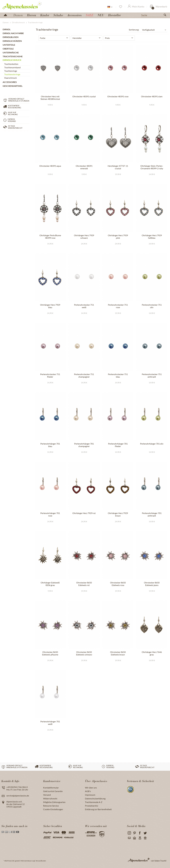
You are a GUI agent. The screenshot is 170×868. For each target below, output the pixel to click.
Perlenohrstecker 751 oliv (152, 306)
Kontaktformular (51, 788)
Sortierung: (134, 30)
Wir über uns (91, 788)
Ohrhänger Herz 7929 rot (84, 513)
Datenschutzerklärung (95, 798)
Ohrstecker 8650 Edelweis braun (118, 653)
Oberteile (8, 49)
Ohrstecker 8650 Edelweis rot (84, 584)
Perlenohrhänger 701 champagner (84, 445)
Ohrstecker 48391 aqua (50, 166)
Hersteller (77, 38)
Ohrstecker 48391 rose (118, 96)
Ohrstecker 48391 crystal (84, 96)
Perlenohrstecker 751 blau (118, 375)
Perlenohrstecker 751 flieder (50, 375)
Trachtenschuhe (13, 56)
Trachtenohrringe (12, 74)
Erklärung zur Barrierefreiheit (98, 809)
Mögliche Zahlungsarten (54, 802)
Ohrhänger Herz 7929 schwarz (84, 237)
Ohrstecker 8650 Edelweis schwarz (84, 653)
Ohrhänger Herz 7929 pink (118, 237)
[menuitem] (154, 15)
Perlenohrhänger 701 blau (50, 445)
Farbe (43, 38)
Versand (47, 795)
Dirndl (7, 29)
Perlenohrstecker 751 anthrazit (152, 375)
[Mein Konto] (136, 7)
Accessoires (10, 82)
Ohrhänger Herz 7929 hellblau (152, 237)
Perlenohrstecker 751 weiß (84, 306)
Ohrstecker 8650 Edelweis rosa (118, 584)
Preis (107, 38)
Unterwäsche (11, 52)
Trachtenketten (11, 64)
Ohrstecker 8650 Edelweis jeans (152, 584)
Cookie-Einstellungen (53, 809)
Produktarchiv (92, 806)
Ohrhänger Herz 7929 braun (118, 514)
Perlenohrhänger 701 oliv (152, 444)
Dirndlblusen (11, 37)
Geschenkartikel (13, 86)
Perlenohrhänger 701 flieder (118, 445)
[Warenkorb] (158, 7)
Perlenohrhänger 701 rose (50, 514)
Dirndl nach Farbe (13, 33)
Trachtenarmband (12, 67)
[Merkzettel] (120, 7)
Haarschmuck (10, 78)
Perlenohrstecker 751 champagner (84, 375)
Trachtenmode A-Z (94, 802)
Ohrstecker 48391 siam (152, 96)
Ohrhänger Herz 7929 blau (50, 306)
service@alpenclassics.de (18, 796)
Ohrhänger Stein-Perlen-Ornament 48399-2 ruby (152, 167)
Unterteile (9, 45)
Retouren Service (51, 806)
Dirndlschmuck (12, 60)
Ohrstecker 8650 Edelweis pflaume (50, 653)
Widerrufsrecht (50, 798)
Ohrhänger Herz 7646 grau (152, 653)
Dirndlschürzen (12, 41)
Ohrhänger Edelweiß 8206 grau (50, 584)
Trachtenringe (11, 71)
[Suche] (154, 15)
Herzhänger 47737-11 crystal (118, 167)
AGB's (88, 791)
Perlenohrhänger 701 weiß (50, 723)
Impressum (90, 795)
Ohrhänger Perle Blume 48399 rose (50, 237)
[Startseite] (7, 15)
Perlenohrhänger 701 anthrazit (152, 514)
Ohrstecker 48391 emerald (84, 167)
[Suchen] (166, 15)
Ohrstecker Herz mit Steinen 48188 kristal (50, 98)
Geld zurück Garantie (53, 791)
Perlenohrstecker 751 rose (118, 306)
